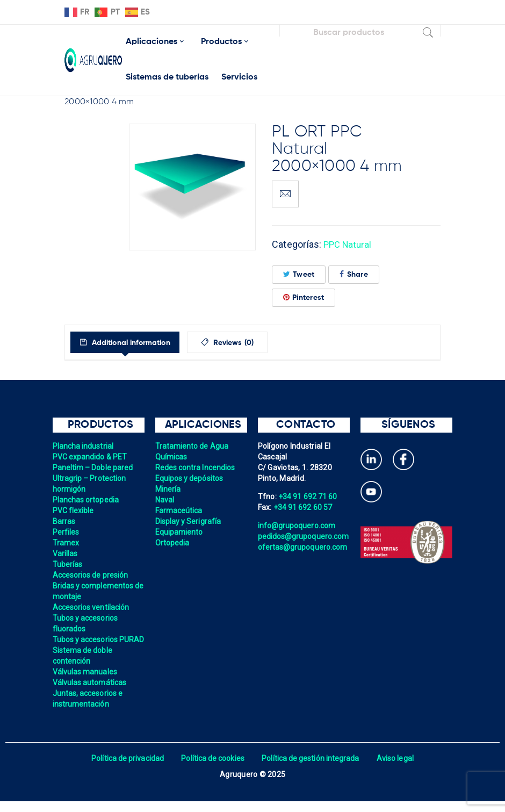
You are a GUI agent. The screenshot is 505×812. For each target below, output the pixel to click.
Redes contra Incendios (196, 468)
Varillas (66, 554)
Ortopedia (173, 543)
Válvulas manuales (86, 682)
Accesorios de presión (91, 575)
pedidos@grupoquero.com (305, 536)
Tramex (66, 543)
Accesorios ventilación (92, 607)
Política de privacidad (125, 769)
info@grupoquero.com (298, 526)
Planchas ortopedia (87, 500)
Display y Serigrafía (189, 521)
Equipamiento (180, 532)
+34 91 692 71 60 (308, 497)
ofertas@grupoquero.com (304, 547)
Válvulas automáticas (91, 693)
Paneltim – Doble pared (94, 468)
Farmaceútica (179, 511)
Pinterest (304, 297)
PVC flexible (74, 511)
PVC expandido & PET (91, 457)
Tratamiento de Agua (193, 446)
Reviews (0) (253, 343)
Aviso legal (398, 769)
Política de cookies (212, 769)
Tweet (299, 274)
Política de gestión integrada (312, 769)
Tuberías (68, 564)
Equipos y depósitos (190, 478)
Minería (168, 489)
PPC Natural (350, 244)
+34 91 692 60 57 (304, 507)
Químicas (172, 457)
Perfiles (66, 532)
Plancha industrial (84, 446)
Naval (165, 500)
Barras (64, 521)
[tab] (134, 342)
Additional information (139, 343)
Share (354, 274)
